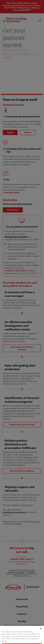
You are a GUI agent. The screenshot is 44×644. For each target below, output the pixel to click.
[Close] (41, 633)
